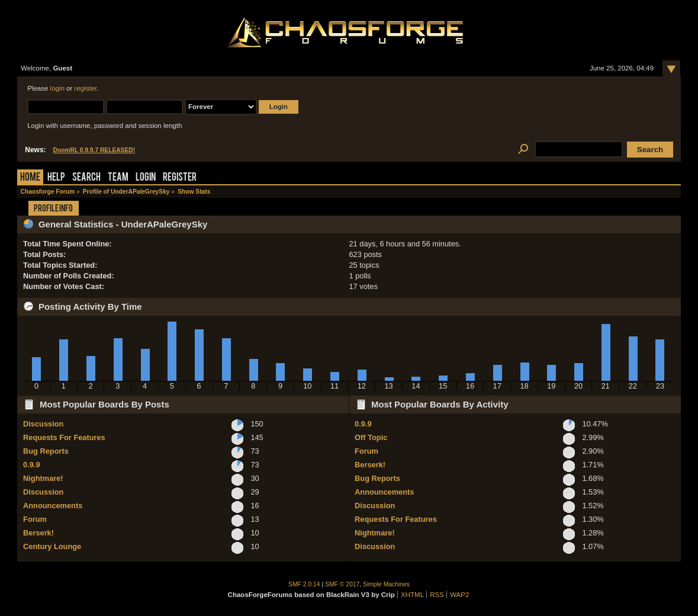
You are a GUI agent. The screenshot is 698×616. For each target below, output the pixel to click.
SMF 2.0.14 (304, 584)
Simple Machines (386, 584)
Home (30, 178)
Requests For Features (64, 437)
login (57, 88)
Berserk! (38, 533)
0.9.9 (31, 465)
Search (86, 178)
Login (146, 178)
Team (118, 178)
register (86, 88)
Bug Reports (46, 451)
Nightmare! (43, 478)
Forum (35, 519)
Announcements (53, 506)
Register (180, 178)
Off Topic (371, 437)
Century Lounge (52, 546)
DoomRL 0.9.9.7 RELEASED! (94, 150)
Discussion (43, 424)
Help (56, 178)
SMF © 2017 (342, 584)
